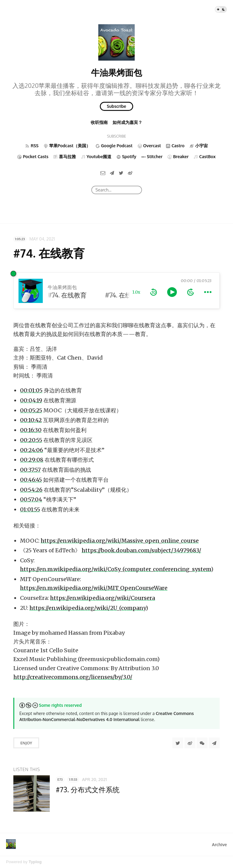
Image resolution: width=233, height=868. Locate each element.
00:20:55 (31, 440)
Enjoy (26, 743)
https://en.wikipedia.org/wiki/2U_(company (88, 608)
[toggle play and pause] (172, 292)
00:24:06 (32, 450)
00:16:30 (31, 430)
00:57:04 (31, 499)
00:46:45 (31, 480)
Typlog (35, 862)
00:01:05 (31, 390)
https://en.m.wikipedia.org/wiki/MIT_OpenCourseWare (94, 588)
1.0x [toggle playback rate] (136, 292)
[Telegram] (112, 173)
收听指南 (99, 122)
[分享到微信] (202, 743)
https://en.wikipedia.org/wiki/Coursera (103, 598)
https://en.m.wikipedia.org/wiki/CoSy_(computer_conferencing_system (115, 569)
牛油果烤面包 (116, 72)
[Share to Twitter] (178, 743)
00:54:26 (31, 490)
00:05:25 (31, 410)
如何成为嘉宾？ (127, 122)
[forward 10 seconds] (191, 292)
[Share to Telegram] (214, 743)
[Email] (103, 173)
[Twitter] (121, 173)
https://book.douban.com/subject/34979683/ (141, 550)
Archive (219, 845)
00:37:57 (30, 470)
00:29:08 (32, 460)
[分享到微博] (190, 743)
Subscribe (116, 106)
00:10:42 (31, 420)
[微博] (130, 173)
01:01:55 (30, 509)
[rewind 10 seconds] (154, 292)
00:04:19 (31, 400)
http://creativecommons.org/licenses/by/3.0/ (73, 677)
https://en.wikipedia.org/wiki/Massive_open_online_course (120, 541)
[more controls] (208, 292)
